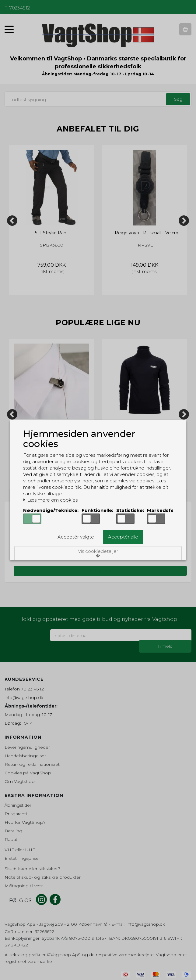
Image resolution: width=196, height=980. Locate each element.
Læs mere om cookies (51, 500)
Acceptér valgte (76, 537)
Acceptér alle (123, 537)
